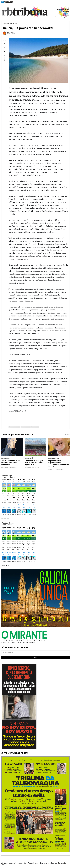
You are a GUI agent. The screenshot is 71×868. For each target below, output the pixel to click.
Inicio (5, 24)
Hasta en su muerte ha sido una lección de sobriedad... (10, 463)
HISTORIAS (26, 427)
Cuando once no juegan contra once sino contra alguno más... (35, 463)
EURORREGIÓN (13, 24)
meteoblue (5, 518)
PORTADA (35, 427)
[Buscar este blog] (35, 653)
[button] (4, 60)
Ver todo (67, 435)
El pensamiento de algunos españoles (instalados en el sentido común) (58, 464)
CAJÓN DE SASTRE (54, 458)
